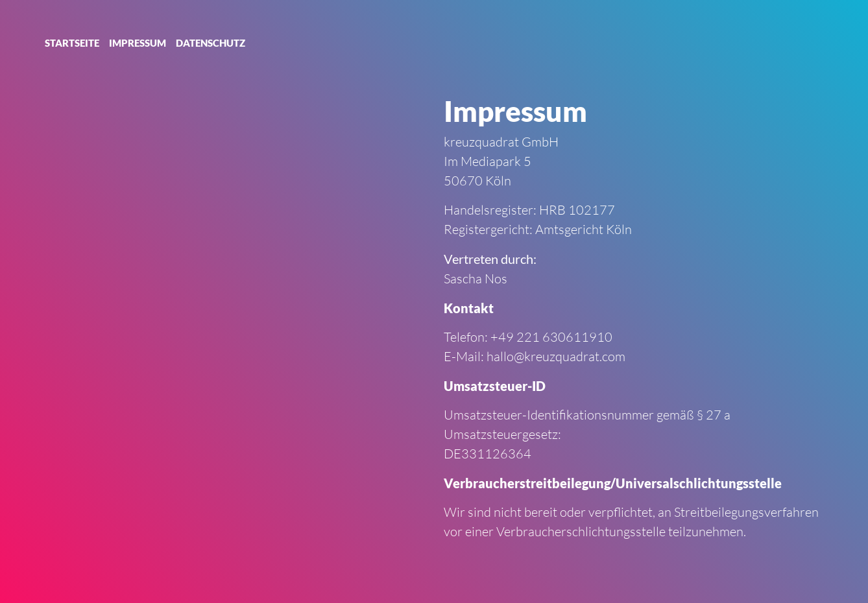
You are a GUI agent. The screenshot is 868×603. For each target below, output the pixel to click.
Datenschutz (211, 43)
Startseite (72, 43)
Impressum (138, 43)
